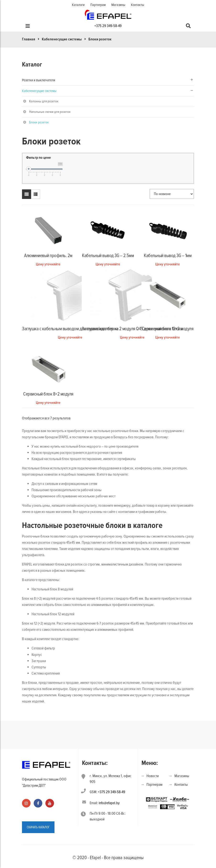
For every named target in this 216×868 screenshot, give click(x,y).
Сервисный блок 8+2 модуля (48, 394)
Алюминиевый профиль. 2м (48, 256)
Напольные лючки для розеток (50, 112)
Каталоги (78, 5)
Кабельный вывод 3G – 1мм (168, 256)
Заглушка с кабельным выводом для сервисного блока (70, 329)
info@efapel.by (109, 803)
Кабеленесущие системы (62, 39)
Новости (153, 776)
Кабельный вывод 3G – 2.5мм (108, 256)
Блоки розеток (39, 122)
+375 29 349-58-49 (108, 26)
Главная (29, 39)
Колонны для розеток (44, 101)
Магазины (118, 5)
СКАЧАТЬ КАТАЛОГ (38, 827)
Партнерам (98, 5)
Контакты (138, 5)
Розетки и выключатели (39, 80)
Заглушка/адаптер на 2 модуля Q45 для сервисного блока (132, 329)
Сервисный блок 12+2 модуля (168, 329)
